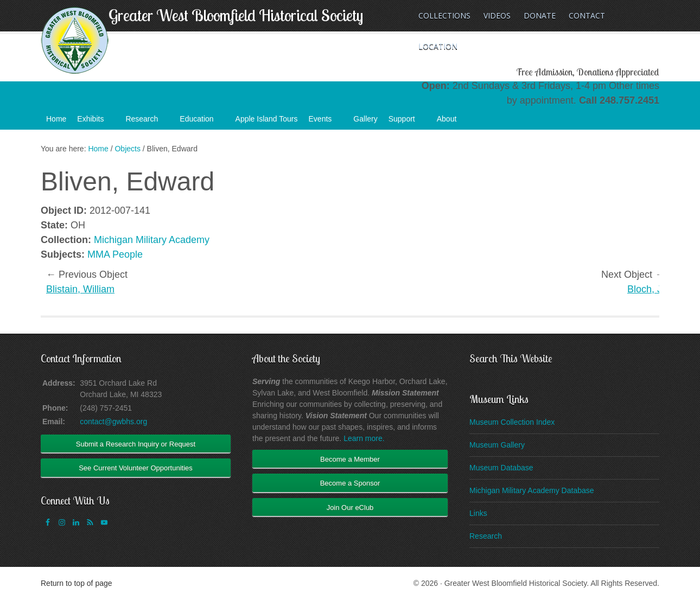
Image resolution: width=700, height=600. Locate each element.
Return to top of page (77, 583)
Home (56, 119)
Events (326, 122)
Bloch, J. (646, 289)
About (452, 122)
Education (202, 122)
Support (407, 122)
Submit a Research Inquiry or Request (136, 444)
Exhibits (96, 122)
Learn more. (364, 438)
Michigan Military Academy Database (532, 490)
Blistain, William (80, 289)
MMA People (115, 254)
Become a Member (350, 459)
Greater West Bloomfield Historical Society (236, 15)
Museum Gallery (497, 445)
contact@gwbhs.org (113, 422)
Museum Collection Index (512, 422)
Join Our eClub (350, 508)
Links (478, 513)
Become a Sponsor (350, 483)
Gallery (365, 119)
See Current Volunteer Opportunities (136, 468)
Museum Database (501, 468)
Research (147, 122)
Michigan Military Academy (152, 240)
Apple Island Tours (267, 119)
